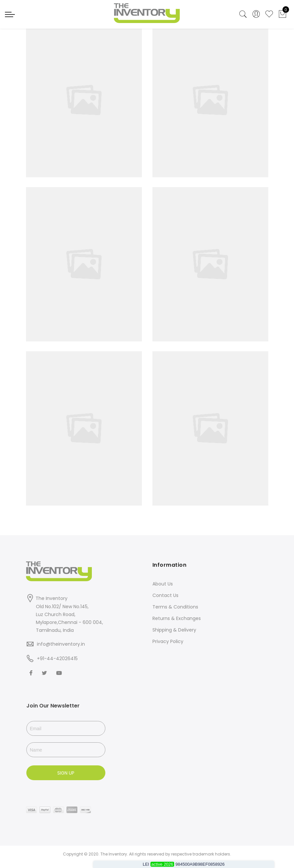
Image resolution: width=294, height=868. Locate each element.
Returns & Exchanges (177, 618)
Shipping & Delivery (174, 630)
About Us (163, 584)
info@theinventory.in (61, 644)
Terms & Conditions (175, 607)
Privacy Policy (168, 641)
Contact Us (165, 595)
